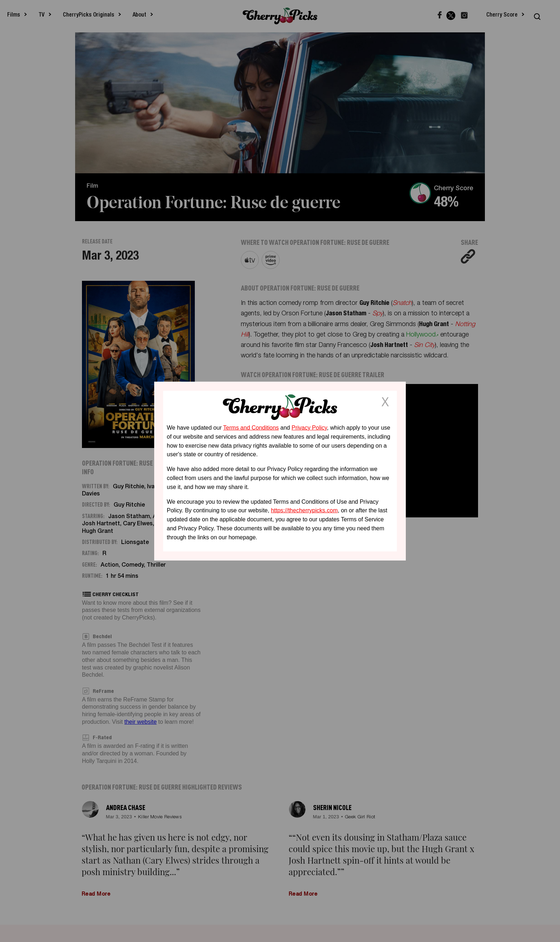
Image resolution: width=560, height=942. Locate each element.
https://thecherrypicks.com (304, 510)
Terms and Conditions (251, 428)
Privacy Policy (309, 428)
